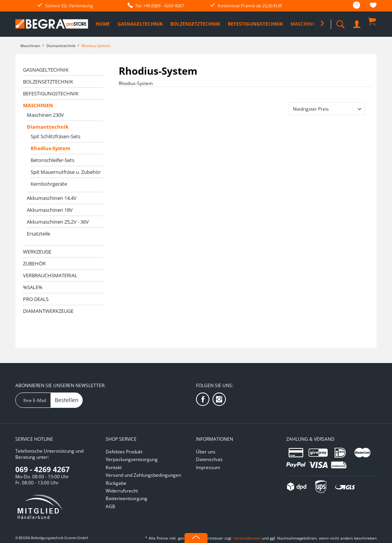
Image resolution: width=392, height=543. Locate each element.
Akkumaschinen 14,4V (52, 198)
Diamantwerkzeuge (48, 311)
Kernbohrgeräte (49, 184)
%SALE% (33, 287)
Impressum (208, 467)
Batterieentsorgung (127, 498)
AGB (110, 506)
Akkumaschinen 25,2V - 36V (58, 222)
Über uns (206, 452)
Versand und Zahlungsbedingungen (143, 475)
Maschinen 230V (45, 115)
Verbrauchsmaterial (50, 275)
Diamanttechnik (48, 127)
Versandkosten (247, 538)
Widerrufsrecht (122, 491)
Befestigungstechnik (51, 93)
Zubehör (34, 263)
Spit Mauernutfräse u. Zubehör (66, 172)
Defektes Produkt (124, 452)
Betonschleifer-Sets (52, 160)
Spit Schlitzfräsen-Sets (56, 136)
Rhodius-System (51, 148)
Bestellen (67, 400)
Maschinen (38, 105)
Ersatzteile (38, 234)
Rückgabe (116, 483)
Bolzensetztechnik (48, 82)
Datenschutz (209, 459)
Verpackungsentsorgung (132, 459)
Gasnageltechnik (46, 70)
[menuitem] (353, 6)
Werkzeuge (37, 252)
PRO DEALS (36, 299)
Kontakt (114, 467)
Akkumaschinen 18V (50, 210)
